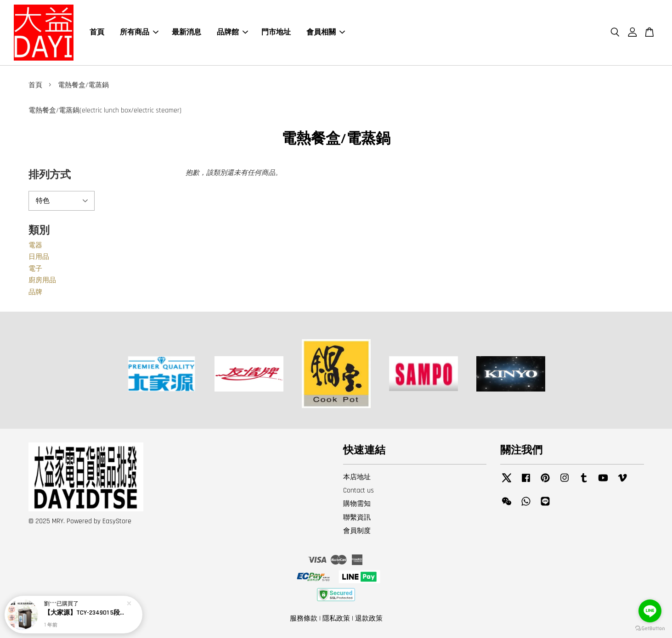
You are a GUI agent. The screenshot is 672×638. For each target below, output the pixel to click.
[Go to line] (650, 611)
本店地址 (357, 477)
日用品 (39, 257)
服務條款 (304, 618)
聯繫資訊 (357, 518)
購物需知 (357, 504)
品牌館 (232, 32)
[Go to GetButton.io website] (650, 629)
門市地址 (276, 32)
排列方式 (50, 175)
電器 (35, 245)
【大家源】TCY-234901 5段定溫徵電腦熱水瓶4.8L (85, 613)
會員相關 (326, 32)
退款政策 (369, 618)
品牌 (35, 292)
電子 (35, 269)
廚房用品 (42, 280)
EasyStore (117, 521)
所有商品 (139, 32)
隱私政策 (336, 618)
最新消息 (186, 32)
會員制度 (357, 531)
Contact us (359, 490)
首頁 (97, 32)
